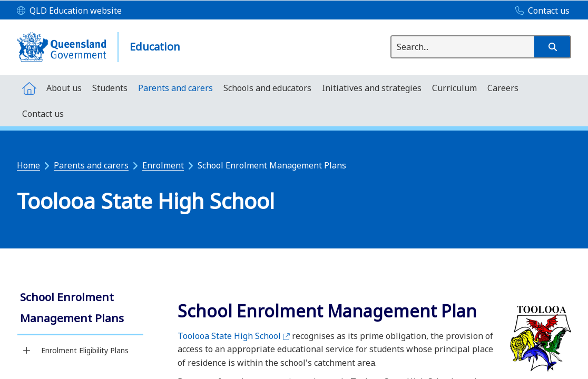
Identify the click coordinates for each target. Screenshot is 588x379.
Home (28, 165)
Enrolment (163, 165)
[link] (80, 309)
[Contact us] (540, 11)
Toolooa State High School (234, 336)
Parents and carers (91, 165)
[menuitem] (29, 88)
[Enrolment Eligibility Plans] (27, 351)
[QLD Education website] (69, 11)
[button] (552, 47)
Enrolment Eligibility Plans (85, 350)
